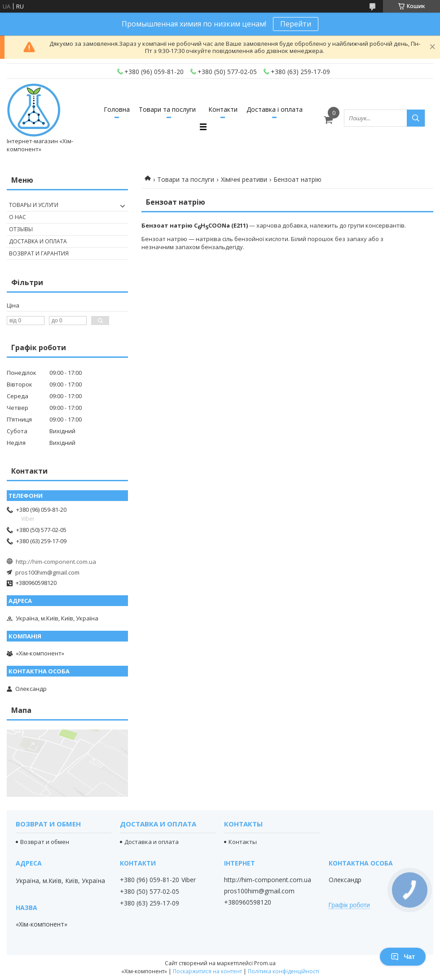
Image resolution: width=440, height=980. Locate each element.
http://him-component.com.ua (56, 562)
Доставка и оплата (38, 241)
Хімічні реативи (244, 179)
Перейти (296, 24)
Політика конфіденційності (284, 971)
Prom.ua (265, 963)
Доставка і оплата (275, 109)
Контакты (243, 842)
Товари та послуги (167, 109)
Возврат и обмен (45, 842)
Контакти (223, 109)
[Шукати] (416, 118)
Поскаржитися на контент (207, 971)
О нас (18, 217)
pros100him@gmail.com (47, 572)
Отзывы (21, 229)
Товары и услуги (34, 205)
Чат (403, 957)
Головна (117, 109)
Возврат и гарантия (39, 253)
